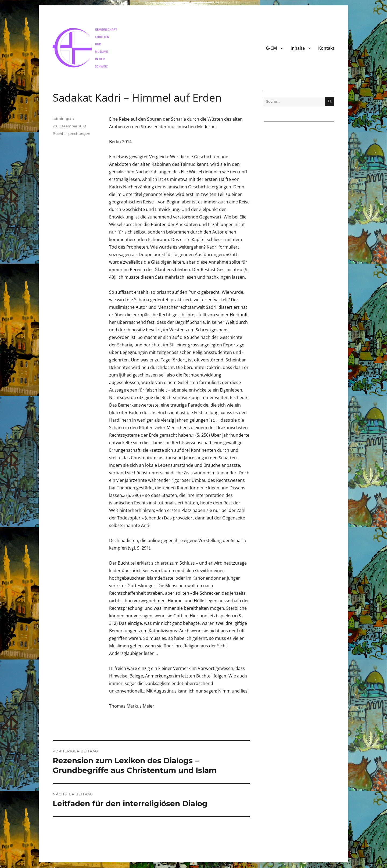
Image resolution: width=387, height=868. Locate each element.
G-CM (271, 48)
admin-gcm (63, 119)
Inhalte (298, 48)
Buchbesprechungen (71, 134)
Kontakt (326, 48)
